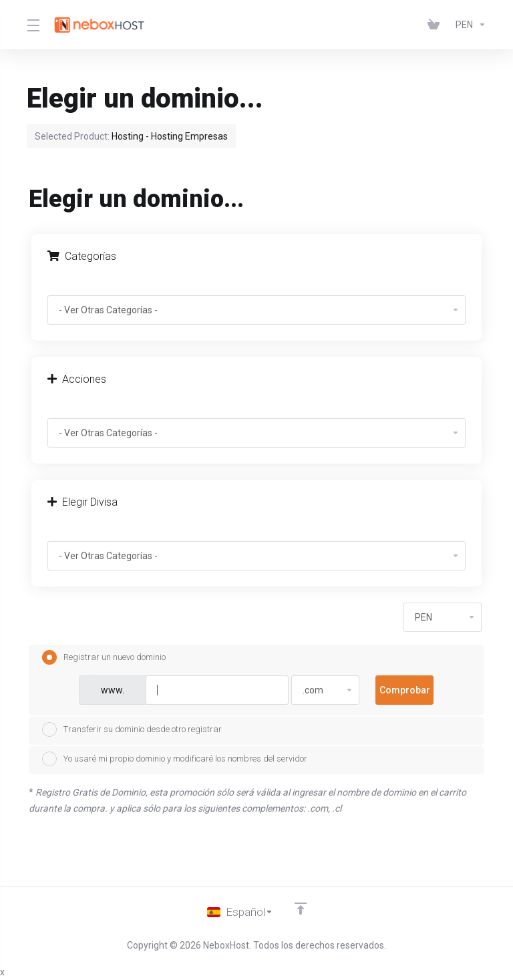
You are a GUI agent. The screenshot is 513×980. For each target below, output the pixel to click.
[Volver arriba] (301, 909)
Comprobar (405, 690)
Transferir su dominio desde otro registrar (132, 729)
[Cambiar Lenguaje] (240, 912)
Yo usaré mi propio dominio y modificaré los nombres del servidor (175, 759)
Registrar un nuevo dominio (104, 657)
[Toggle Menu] (32, 25)
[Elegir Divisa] (468, 25)
